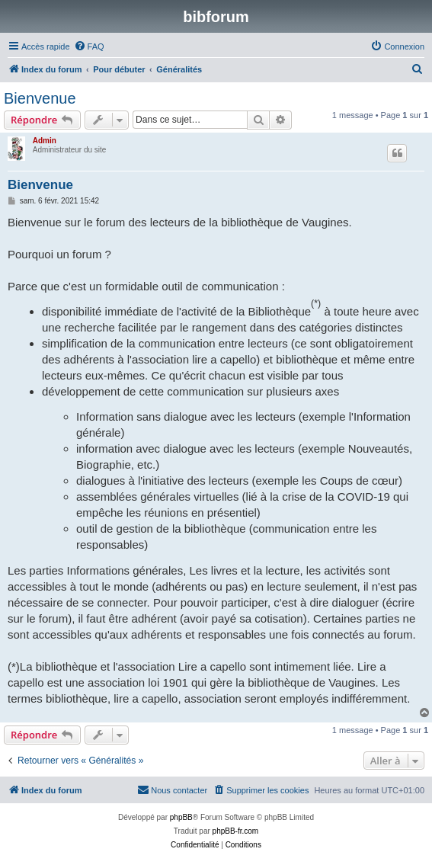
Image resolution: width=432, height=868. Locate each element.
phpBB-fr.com (236, 831)
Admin (45, 141)
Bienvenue (40, 98)
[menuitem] (89, 46)
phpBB (181, 817)
